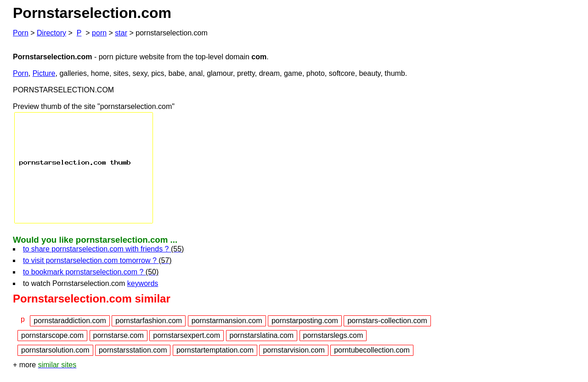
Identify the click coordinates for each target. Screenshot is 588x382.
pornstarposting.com (305, 321)
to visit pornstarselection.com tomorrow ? (97, 260)
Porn (21, 33)
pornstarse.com (119, 335)
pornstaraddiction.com (70, 321)
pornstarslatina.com (262, 335)
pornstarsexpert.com (187, 335)
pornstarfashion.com (149, 321)
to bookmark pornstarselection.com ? (91, 272)
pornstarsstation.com (133, 350)
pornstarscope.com (52, 335)
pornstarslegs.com (333, 335)
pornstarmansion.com (227, 321)
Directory (51, 33)
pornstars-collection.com (387, 321)
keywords (143, 283)
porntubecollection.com (372, 350)
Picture (44, 73)
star (121, 33)
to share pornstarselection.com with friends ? (103, 249)
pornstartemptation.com (215, 350)
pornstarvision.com (294, 350)
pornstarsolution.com (55, 350)
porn (99, 33)
